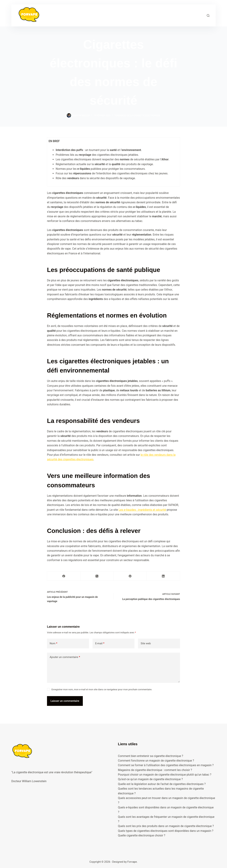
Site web (146, 643)
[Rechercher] (208, 16)
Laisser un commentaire (65, 701)
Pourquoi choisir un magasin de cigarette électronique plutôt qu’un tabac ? (165, 775)
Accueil (67, 15)
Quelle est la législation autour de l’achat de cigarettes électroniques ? (162, 784)
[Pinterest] (130, 576)
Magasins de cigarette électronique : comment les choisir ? (155, 770)
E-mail (100, 644)
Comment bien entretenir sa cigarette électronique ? (151, 756)
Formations (87, 15)
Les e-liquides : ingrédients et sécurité (142, 510)
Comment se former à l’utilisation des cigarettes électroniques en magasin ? (166, 765)
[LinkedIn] (163, 576)
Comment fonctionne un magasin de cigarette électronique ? (156, 761)
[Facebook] (64, 576)
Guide (108, 15)
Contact (160, 15)
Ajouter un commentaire (65, 657)
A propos (127, 15)
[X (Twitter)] (97, 576)
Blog (144, 15)
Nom (53, 644)
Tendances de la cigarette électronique (137, 115)
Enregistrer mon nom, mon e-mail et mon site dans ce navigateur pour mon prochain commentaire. (102, 689)
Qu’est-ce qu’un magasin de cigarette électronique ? (150, 779)
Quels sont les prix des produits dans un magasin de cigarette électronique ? (166, 826)
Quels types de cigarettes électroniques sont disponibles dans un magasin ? (166, 831)
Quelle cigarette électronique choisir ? (142, 835)
